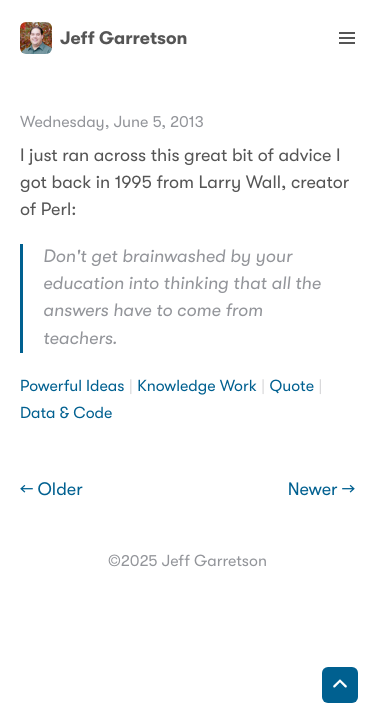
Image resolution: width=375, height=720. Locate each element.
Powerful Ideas (72, 386)
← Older (51, 490)
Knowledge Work (197, 386)
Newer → (321, 490)
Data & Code (66, 413)
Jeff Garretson (103, 38)
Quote (292, 386)
